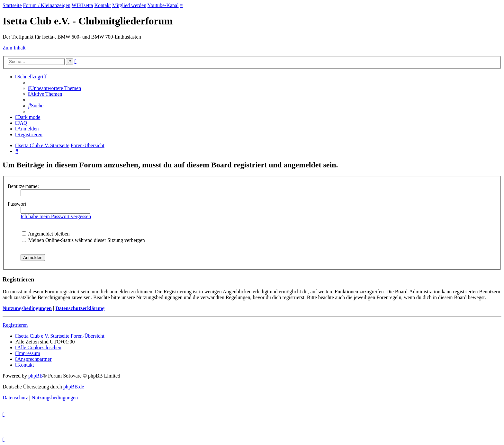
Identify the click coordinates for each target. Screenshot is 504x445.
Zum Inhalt (14, 48)
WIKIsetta (82, 5)
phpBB (36, 376)
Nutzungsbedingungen (27, 308)
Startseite (12, 5)
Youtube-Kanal (163, 5)
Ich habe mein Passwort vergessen (56, 216)
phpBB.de (74, 387)
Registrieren (15, 325)
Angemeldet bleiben (46, 234)
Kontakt (103, 5)
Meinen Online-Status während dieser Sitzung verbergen (83, 240)
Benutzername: (23, 186)
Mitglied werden (129, 5)
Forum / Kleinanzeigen (47, 5)
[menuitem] (55, 88)
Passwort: (18, 204)
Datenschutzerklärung (80, 308)
